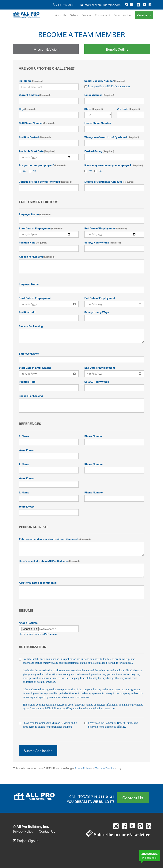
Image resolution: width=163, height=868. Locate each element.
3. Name (24, 492)
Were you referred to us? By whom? (112, 137)
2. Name (24, 464)
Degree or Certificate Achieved (109, 181)
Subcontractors (123, 15)
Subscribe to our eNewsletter (118, 835)
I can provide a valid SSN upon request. (107, 87)
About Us (61, 15)
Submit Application (38, 751)
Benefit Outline (117, 49)
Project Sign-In (26, 841)
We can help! (150, 855)
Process (86, 15)
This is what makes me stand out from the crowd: (55, 539)
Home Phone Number (98, 123)
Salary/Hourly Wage (103, 242)
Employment (102, 15)
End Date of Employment (106, 228)
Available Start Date (37, 151)
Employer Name (35, 214)
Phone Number (94, 436)
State (94, 109)
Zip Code (129, 109)
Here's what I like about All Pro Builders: (49, 561)
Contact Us (144, 15)
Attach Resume (28, 623)
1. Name (24, 436)
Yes (23, 171)
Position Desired (35, 137)
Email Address (99, 95)
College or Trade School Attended (45, 181)
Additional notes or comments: (38, 582)
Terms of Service (105, 768)
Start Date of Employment (41, 228)
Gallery (74, 15)
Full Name (31, 81)
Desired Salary (99, 151)
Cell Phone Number (37, 123)
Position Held (33, 242)
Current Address (35, 95)
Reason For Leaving (37, 256)
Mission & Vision (46, 49)
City (27, 109)
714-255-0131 (64, 5)
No (32, 171)
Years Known (27, 450)
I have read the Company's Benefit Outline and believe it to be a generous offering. (114, 725)
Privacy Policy (82, 768)
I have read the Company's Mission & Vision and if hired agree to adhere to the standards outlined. (49, 725)
